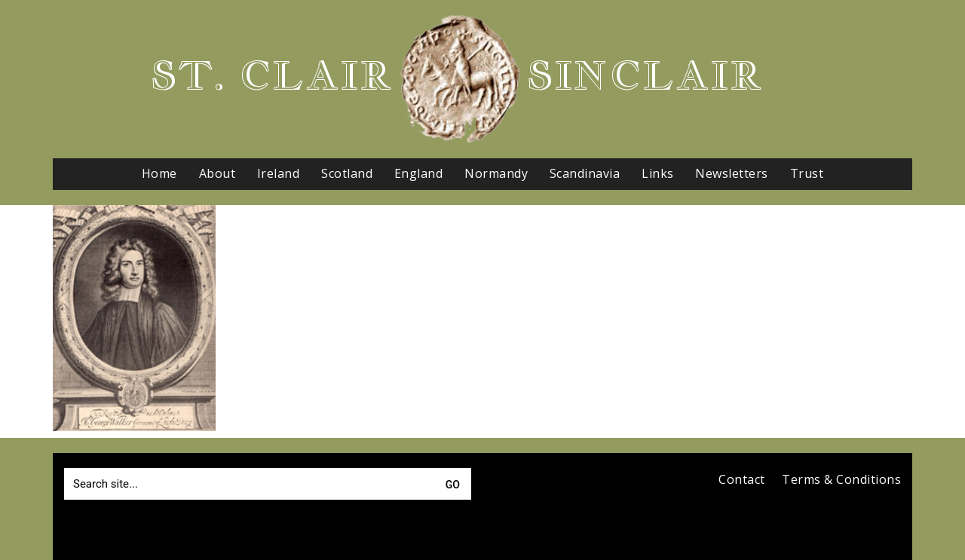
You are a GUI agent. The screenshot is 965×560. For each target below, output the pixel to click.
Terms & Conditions (841, 480)
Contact (742, 480)
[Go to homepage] (460, 79)
